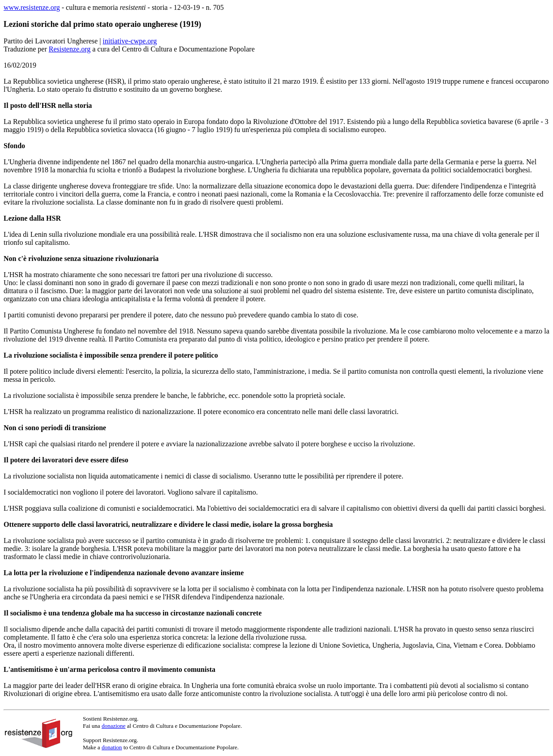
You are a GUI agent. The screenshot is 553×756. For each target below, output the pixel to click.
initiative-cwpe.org (130, 41)
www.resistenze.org (32, 7)
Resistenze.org (70, 49)
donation (112, 747)
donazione (114, 726)
